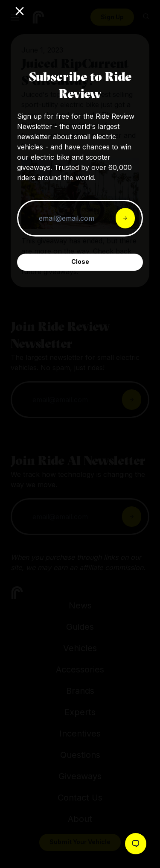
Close (80, 262)
